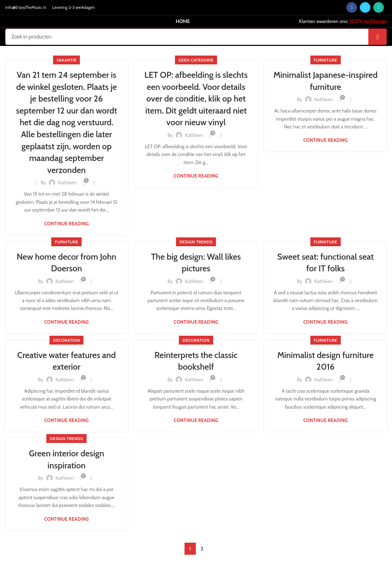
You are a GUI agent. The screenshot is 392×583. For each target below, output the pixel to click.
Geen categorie (196, 60)
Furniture (326, 60)
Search (378, 37)
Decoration (66, 340)
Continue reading (66, 224)
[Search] (196, 37)
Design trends (196, 242)
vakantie (66, 60)
